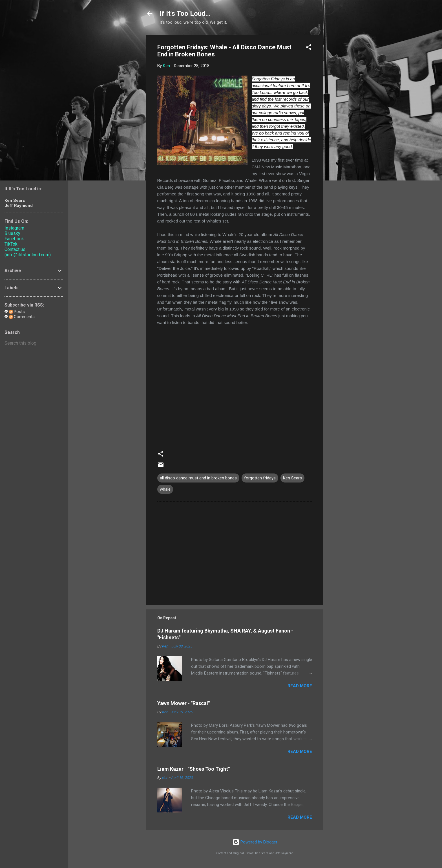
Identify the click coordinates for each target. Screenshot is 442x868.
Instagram (14, 228)
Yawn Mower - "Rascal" (184, 703)
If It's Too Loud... (185, 14)
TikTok (11, 244)
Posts (17, 312)
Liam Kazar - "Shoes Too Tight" (194, 769)
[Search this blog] (34, 343)
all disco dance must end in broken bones (198, 478)
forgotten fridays (260, 478)
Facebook (14, 239)
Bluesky (12, 233)
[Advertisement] (346, 120)
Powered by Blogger (255, 842)
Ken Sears (292, 478)
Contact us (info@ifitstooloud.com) (28, 252)
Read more (300, 686)
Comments (22, 317)
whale (165, 489)
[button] (309, 48)
